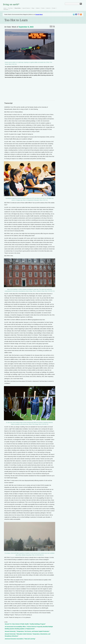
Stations (38, 8)
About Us (48, 8)
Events (43, 8)
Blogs (33, 8)
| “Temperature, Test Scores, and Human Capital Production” (27, 631)
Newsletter (6, 9)
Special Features (26, 8)
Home (5, 8)
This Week (10, 8)
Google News (39, 14)
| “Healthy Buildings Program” (25, 624)
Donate (54, 8)
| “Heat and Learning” (20, 639)
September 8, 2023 (26, 27)
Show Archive (18, 8)
